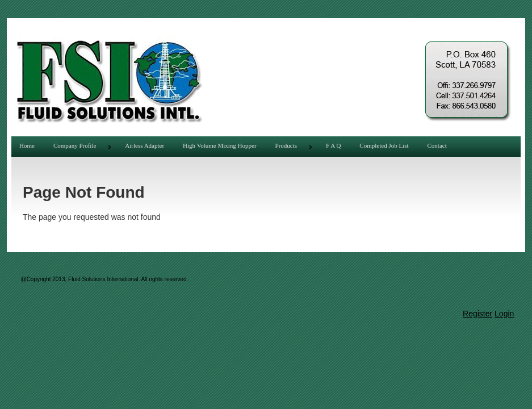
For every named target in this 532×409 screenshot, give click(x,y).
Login (504, 314)
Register (477, 314)
